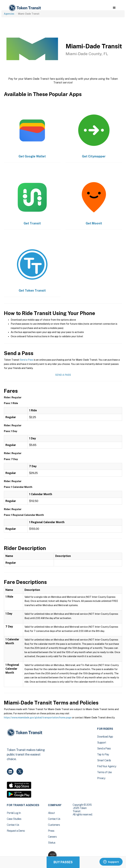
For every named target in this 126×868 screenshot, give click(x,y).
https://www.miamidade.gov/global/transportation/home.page (38, 718)
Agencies (9, 14)
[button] (114, 8)
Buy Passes (63, 862)
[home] (25, 8)
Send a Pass (27, 360)
